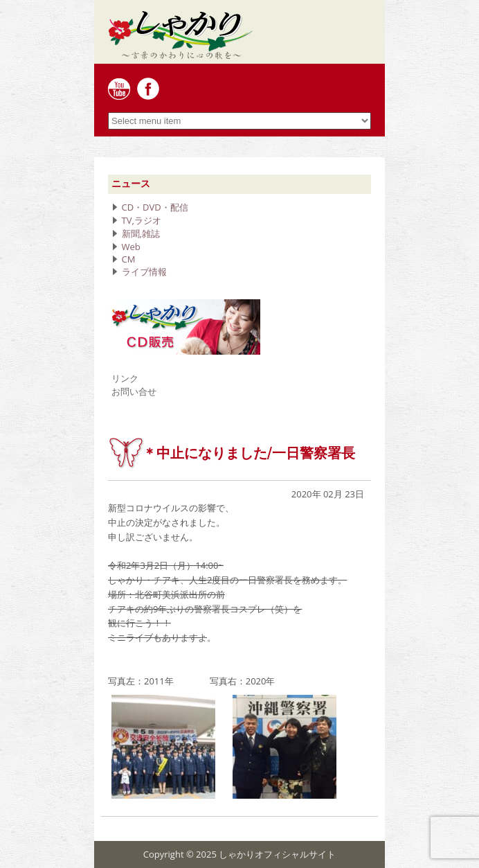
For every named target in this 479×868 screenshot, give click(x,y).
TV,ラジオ (142, 220)
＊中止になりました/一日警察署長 (249, 453)
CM (129, 259)
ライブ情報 (144, 272)
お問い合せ (134, 391)
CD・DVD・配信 (155, 207)
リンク (125, 378)
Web (131, 247)
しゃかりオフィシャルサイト (277, 854)
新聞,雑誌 (141, 233)
